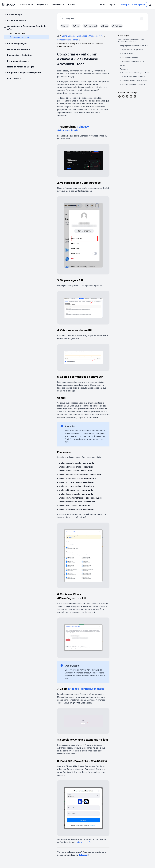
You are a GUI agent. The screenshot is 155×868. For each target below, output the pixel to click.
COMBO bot (117, 26)
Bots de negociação (15, 43)
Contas (123, 65)
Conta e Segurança (15, 20)
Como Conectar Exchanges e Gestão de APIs (25, 28)
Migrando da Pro (84, 842)
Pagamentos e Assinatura (18, 55)
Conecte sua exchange (68, 40)
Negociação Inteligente (17, 49)
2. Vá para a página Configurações (131, 50)
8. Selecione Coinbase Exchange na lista (134, 81)
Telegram (83, 855)
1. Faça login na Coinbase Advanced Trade (134, 46)
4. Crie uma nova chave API (129, 57)
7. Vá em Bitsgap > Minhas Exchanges (133, 77)
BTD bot (104, 26)
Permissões (124, 69)
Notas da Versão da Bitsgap (19, 67)
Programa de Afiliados (16, 61)
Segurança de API (17, 33)
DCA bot (76, 26)
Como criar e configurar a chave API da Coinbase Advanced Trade (131, 41)
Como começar (13, 15)
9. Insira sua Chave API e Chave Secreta (133, 84)
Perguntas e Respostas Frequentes (23, 73)
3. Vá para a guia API (127, 53)
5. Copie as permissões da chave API (133, 61)
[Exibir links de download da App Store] (150, 5)
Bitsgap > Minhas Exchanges (86, 689)
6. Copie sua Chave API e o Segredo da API (135, 73)
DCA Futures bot (90, 26)
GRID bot (65, 26)
